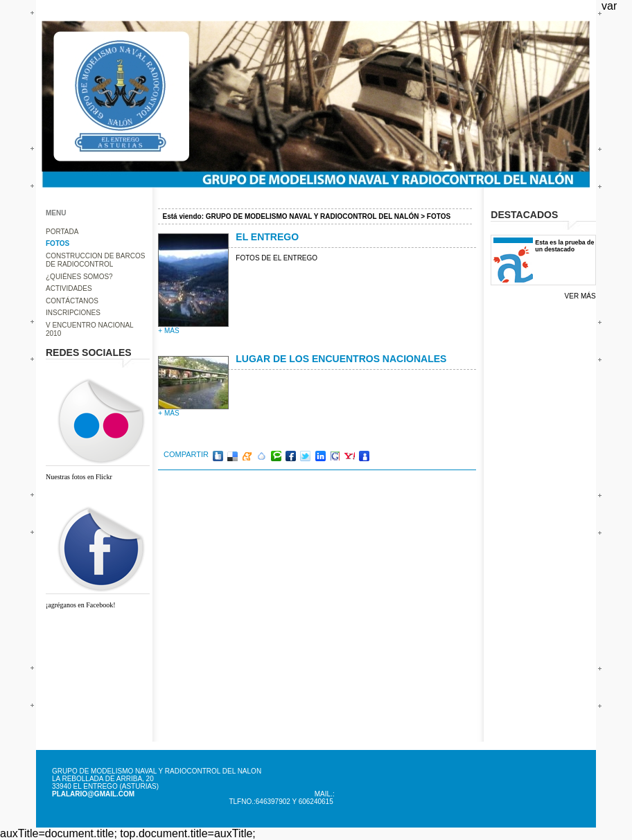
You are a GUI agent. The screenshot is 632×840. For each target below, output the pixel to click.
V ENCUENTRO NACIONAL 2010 (89, 330)
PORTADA (62, 232)
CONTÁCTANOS (72, 301)
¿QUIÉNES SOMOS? (79, 277)
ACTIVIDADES (69, 288)
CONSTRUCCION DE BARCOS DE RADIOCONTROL (95, 260)
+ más (168, 331)
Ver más (580, 296)
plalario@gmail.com (93, 794)
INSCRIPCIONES (73, 313)
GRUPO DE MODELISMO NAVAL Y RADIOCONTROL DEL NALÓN (313, 216)
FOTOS (58, 243)
